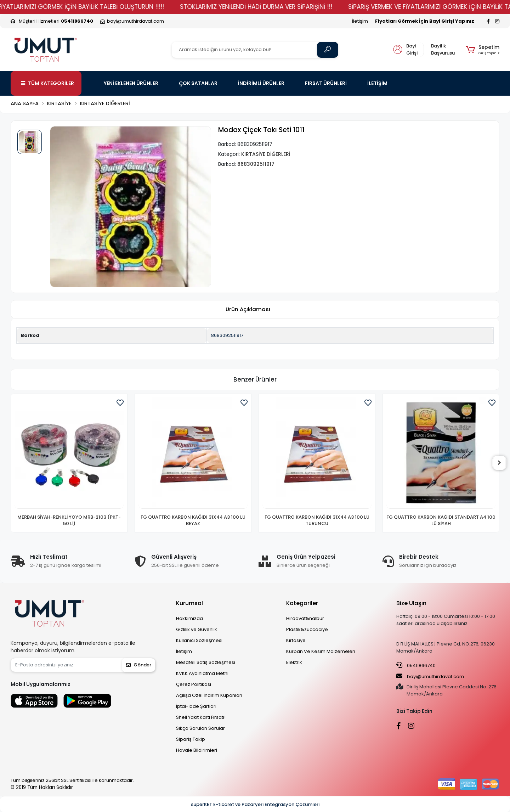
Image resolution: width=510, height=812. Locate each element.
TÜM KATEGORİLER (47, 83)
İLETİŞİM (377, 83)
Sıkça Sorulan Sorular (200, 728)
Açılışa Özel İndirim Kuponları (209, 695)
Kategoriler (302, 603)
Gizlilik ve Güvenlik (197, 629)
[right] (499, 463)
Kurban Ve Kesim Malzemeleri (321, 651)
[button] (483, 50)
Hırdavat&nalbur (305, 618)
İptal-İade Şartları (196, 706)
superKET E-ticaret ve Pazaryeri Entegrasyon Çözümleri (255, 804)
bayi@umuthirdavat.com (430, 676)
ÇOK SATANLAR (198, 83)
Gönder (139, 665)
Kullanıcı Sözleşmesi (199, 640)
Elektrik (294, 662)
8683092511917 (227, 335)
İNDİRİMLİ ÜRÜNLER (261, 83)
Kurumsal (189, 603)
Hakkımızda (189, 618)
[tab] (248, 309)
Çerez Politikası (194, 684)
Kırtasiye (296, 640)
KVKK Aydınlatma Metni (202, 673)
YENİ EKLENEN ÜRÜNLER (131, 83)
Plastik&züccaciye (307, 629)
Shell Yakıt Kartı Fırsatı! (201, 717)
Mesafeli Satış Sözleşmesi (206, 662)
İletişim (360, 21)
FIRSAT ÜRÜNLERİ (326, 83)
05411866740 (416, 665)
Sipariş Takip (191, 739)
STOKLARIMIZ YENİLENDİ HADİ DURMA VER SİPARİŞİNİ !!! (270, 7)
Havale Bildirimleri (197, 750)
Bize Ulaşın (411, 603)
